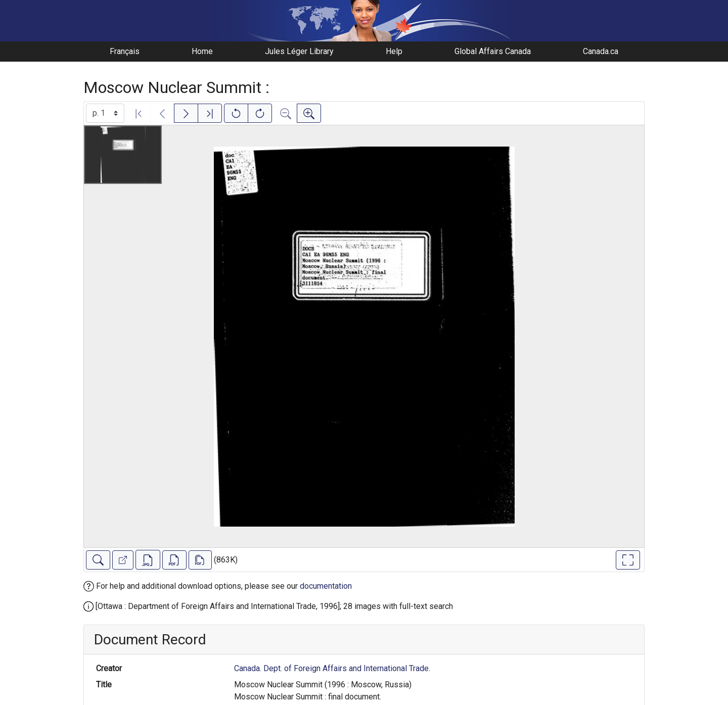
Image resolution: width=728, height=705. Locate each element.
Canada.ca (601, 51)
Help (394, 51)
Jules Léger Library (299, 51)
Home (202, 51)
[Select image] (105, 113)
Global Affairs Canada (493, 51)
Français (125, 51)
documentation (326, 586)
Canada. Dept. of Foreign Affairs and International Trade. (332, 668)
